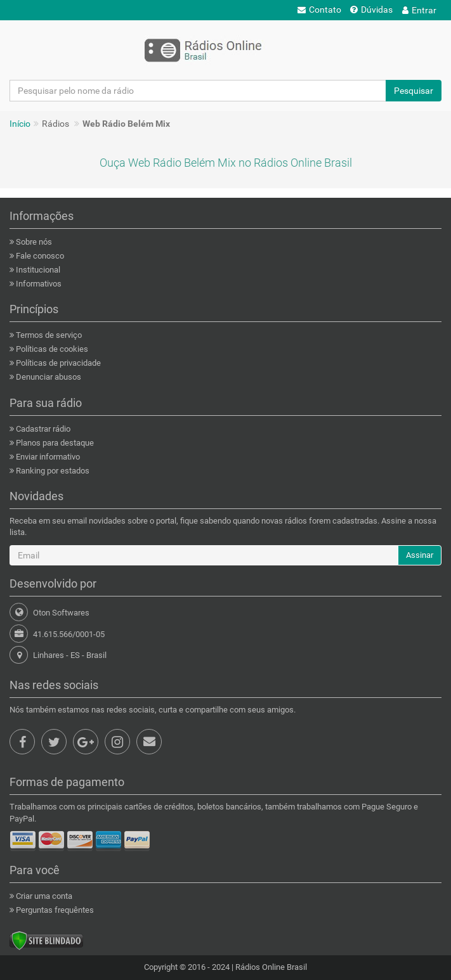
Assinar (420, 555)
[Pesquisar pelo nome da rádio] (198, 91)
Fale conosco (39, 256)
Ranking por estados (52, 471)
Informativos (38, 284)
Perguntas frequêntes (54, 910)
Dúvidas (371, 10)
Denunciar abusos (48, 377)
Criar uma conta (43, 896)
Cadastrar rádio (42, 429)
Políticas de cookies (51, 349)
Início (20, 124)
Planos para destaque (54, 443)
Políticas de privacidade (57, 363)
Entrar (419, 10)
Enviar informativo (47, 457)
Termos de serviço (48, 335)
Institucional (37, 270)
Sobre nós (33, 242)
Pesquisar (414, 91)
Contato (319, 10)
